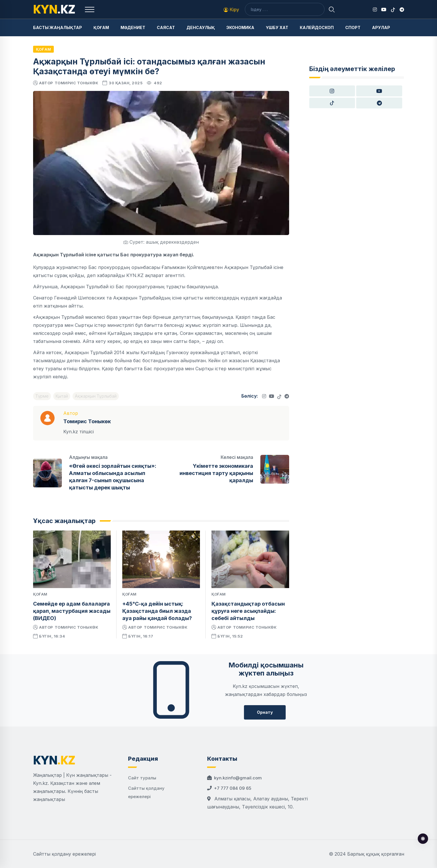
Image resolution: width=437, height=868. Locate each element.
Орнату (265, 712)
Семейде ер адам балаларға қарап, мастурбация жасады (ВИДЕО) (72, 611)
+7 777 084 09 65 (233, 788)
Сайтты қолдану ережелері (64, 854)
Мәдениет (133, 27)
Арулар (381, 27)
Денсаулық (201, 27)
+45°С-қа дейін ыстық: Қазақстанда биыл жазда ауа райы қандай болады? (157, 611)
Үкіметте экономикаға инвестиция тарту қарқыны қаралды (216, 473)
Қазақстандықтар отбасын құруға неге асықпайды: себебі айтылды (248, 611)
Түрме (42, 396)
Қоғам (101, 27)
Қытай (62, 396)
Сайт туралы (142, 778)
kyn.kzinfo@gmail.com (238, 778)
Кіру (231, 9)
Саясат (166, 27)
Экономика (240, 27)
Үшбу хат (277, 27)
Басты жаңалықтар (58, 27)
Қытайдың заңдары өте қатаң (142, 333)
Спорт (353, 27)
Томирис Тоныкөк (77, 83)
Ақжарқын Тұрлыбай (96, 396)
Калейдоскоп (317, 27)
